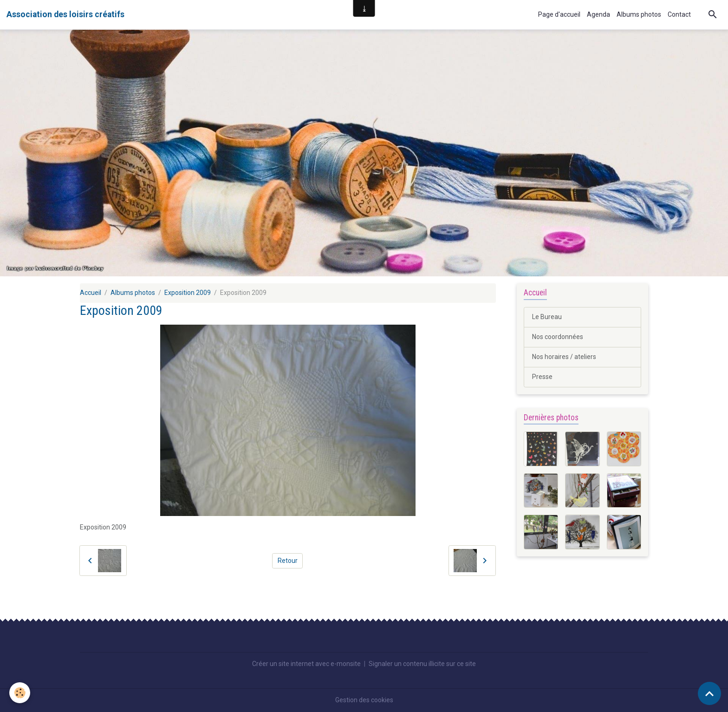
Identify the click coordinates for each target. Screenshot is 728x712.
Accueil (91, 293)
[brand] (65, 14)
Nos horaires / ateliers (564, 357)
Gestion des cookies (364, 700)
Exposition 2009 (188, 293)
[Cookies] (20, 693)
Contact (679, 14)
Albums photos (639, 14)
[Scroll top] (709, 693)
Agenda (598, 14)
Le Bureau (547, 317)
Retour (288, 561)
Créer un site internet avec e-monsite (306, 664)
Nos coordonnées (558, 337)
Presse (542, 377)
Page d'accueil (559, 14)
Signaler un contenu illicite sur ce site (422, 664)
